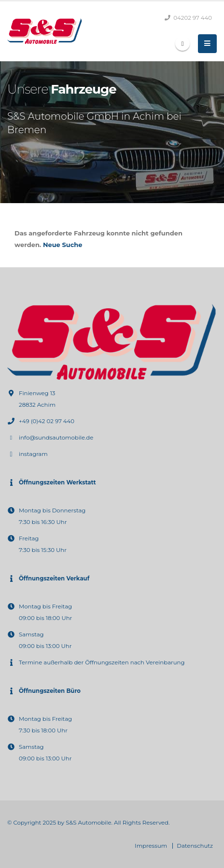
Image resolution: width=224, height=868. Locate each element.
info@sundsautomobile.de (56, 438)
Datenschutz (195, 846)
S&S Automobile (88, 823)
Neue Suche (63, 245)
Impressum (151, 846)
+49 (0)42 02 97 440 (47, 421)
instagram (33, 454)
